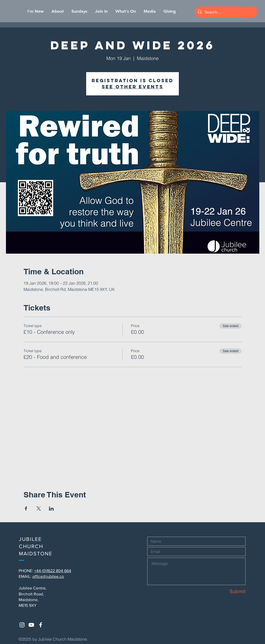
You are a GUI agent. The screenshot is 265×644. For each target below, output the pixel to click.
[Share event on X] (39, 509)
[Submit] (227, 591)
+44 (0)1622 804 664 (53, 571)
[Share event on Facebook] (26, 509)
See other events (132, 87)
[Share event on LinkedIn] (51, 509)
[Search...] (226, 12)
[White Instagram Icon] (22, 625)
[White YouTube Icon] (31, 625)
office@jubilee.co (48, 576)
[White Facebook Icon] (41, 625)
